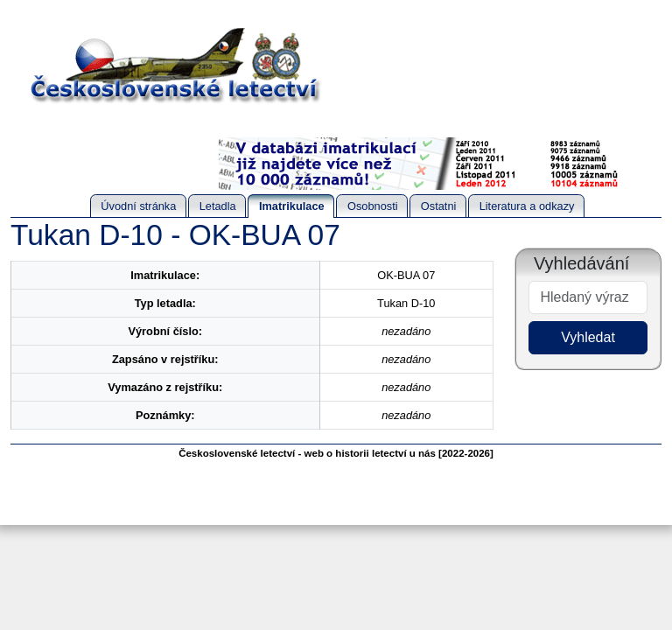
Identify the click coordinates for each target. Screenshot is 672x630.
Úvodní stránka (138, 206)
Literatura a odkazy (527, 206)
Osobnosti (373, 206)
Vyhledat (588, 337)
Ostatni (439, 206)
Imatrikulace (292, 206)
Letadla (218, 206)
